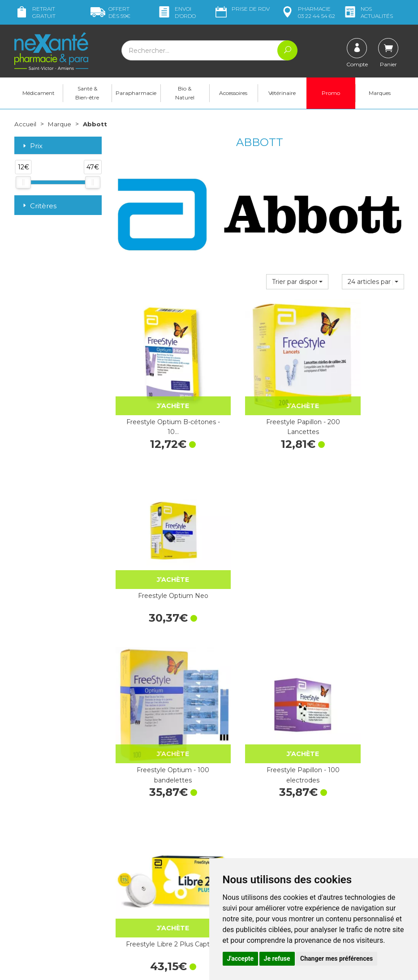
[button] (297, 284)
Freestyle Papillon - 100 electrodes (260, 545)
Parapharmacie (136, 94)
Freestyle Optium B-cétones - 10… (159, 400)
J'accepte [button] (241, 959)
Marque (60, 125)
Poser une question (43, 899)
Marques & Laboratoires (150, 872)
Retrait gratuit (35, 12)
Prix (32, 148)
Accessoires (233, 94)
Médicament (39, 94)
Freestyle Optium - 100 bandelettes (159, 545)
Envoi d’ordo (176, 12)
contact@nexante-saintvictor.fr (42, 880)
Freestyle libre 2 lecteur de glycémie (159, 690)
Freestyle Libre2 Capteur (360, 685)
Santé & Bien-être (87, 94)
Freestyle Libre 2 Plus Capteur (360, 545)
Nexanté (102, 967)
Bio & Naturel (185, 94)
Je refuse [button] (277, 959)
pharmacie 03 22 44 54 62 (308, 12)
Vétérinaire (282, 94)
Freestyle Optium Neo (360, 395)
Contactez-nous (239, 853)
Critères (39, 207)
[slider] (23, 184)
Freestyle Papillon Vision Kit (260, 690)
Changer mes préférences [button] (336, 959)
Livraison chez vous (344, 814)
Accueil (26, 125)
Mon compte (33, 907)
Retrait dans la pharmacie (354, 806)
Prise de (242, 9)
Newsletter (131, 880)
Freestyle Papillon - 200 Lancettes (260, 400)
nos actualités (368, 12)
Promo (331, 94)
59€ (110, 12)
